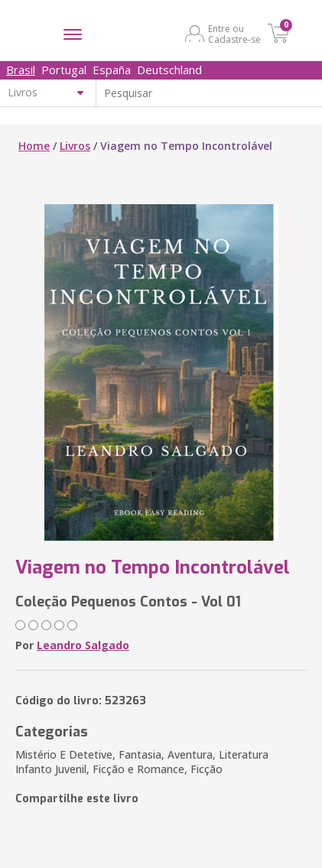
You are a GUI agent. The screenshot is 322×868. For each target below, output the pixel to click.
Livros (75, 146)
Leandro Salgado (83, 645)
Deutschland (169, 70)
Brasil (21, 70)
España (112, 70)
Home (34, 146)
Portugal (64, 70)
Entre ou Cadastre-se (234, 34)
